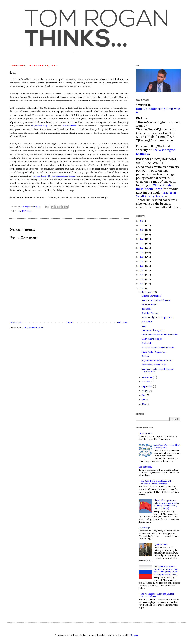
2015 (142, 270)
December (147, 292)
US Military (27, 211)
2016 (142, 266)
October (146, 382)
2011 (142, 288)
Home (69, 322)
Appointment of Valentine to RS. (157, 361)
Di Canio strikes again (152, 331)
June (144, 400)
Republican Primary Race (154, 365)
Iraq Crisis (146, 309)
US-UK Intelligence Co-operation (157, 317)
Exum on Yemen (149, 305)
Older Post (122, 322)
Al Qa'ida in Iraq (39, 126)
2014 (142, 275)
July (144, 395)
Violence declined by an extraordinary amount (54, 176)
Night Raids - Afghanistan (153, 352)
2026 (142, 221)
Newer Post (16, 322)
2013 (142, 279)
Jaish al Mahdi (69, 126)
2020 (142, 248)
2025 (142, 226)
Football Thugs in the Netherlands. (158, 348)
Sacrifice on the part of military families (160, 335)
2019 (142, 253)
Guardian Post (145, 434)
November (147, 377)
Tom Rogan (25, 207)
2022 (142, 239)
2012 (142, 284)
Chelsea (145, 356)
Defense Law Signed (151, 296)
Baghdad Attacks (150, 313)
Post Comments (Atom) (33, 328)
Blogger (134, 635)
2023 (142, 235)
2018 (142, 257)
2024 (142, 230)
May (144, 404)
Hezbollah (146, 343)
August (146, 391)
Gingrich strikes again (152, 339)
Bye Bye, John (160, 545)
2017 (142, 261)
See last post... (146, 467)
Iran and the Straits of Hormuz (156, 300)
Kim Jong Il (147, 322)
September (148, 386)
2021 (142, 244)
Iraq (20, 211)
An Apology (144, 528)
